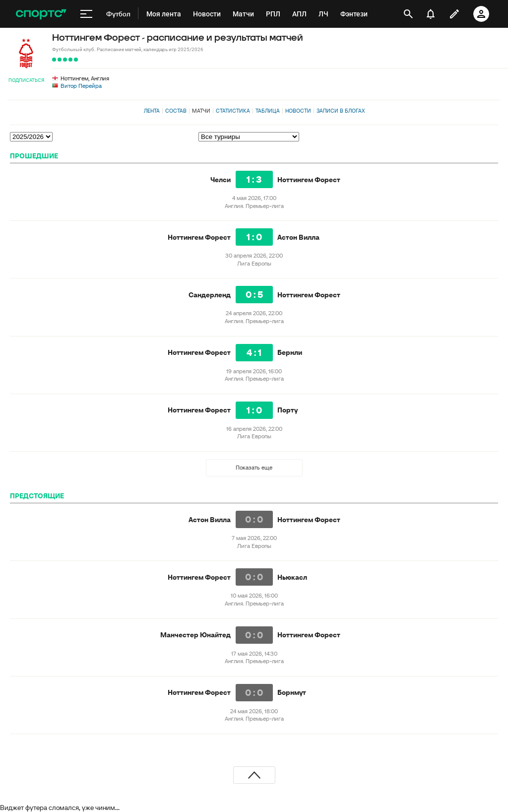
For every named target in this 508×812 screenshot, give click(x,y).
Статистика (233, 111)
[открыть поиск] (408, 14)
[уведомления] (431, 14)
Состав (176, 111)
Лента (152, 111)
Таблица (268, 111)
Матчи (201, 111)
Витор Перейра (81, 86)
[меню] (86, 14)
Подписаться (26, 80)
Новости (298, 111)
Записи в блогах (341, 111)
